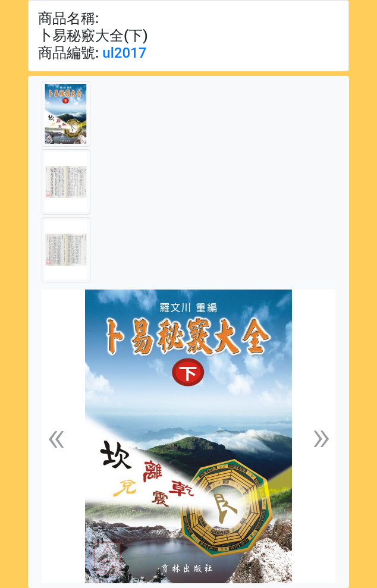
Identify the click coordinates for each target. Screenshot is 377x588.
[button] (56, 436)
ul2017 (124, 53)
